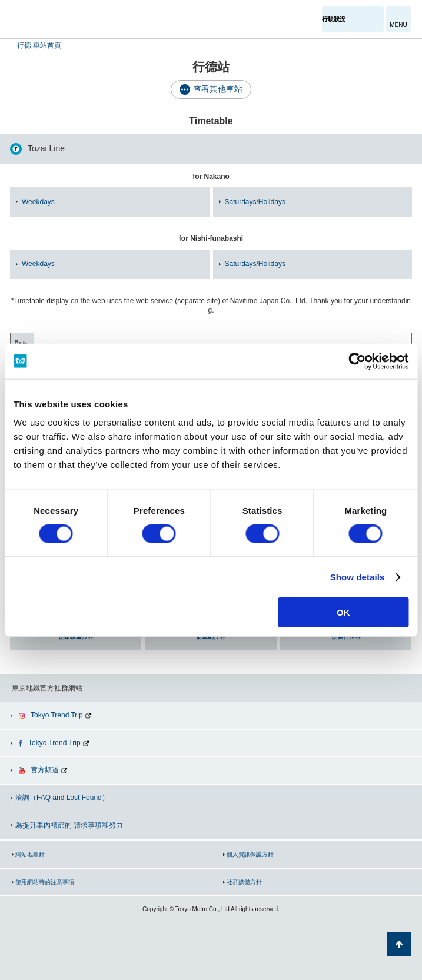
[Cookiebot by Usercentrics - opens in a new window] (357, 361)
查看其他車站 (218, 89)
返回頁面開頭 (399, 944)
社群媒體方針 (244, 882)
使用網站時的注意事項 (45, 882)
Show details (358, 577)
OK (343, 612)
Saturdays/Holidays (255, 202)
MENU (398, 25)
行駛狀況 (334, 19)
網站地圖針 (30, 854)
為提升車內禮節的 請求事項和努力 (69, 825)
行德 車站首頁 (39, 45)
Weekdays (38, 202)
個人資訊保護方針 (250, 854)
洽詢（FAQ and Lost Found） (62, 798)
